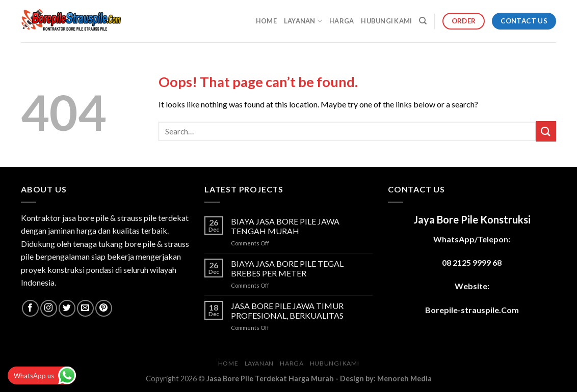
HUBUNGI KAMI (386, 21)
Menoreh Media (404, 379)
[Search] (423, 21)
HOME (266, 21)
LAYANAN (303, 21)
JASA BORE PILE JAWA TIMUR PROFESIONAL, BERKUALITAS (287, 311)
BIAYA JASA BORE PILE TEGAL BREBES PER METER (287, 268)
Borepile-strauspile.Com (472, 310)
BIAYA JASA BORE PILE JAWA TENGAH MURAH (285, 226)
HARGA (342, 21)
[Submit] (546, 131)
